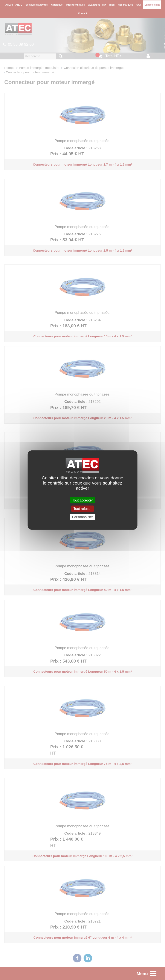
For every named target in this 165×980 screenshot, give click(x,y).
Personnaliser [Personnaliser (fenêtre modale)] (82, 517)
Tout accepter (82, 500)
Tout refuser (82, 508)
